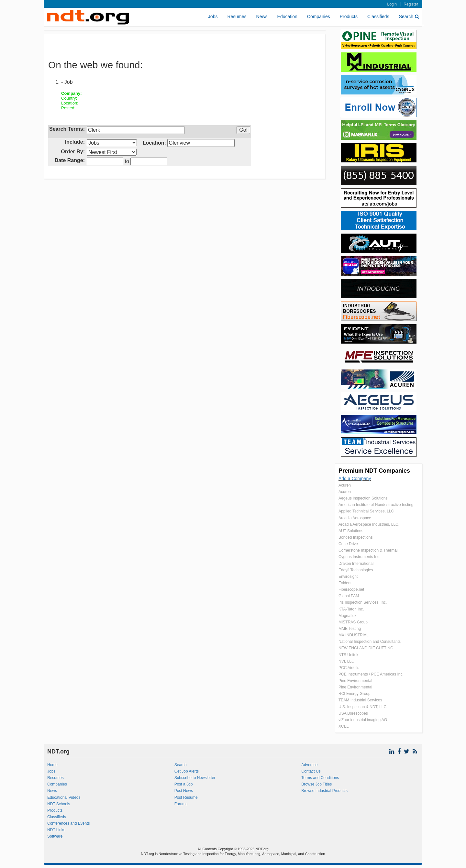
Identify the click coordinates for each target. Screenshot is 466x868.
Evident (345, 583)
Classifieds (378, 16)
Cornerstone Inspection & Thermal (368, 550)
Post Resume (186, 797)
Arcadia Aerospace (355, 518)
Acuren (345, 485)
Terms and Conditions (320, 778)
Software (55, 836)
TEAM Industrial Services (360, 700)
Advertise (309, 765)
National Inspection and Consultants (370, 642)
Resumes (237, 16)
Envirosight (348, 577)
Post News (184, 791)
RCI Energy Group (355, 694)
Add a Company (355, 478)
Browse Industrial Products (324, 791)
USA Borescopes (353, 713)
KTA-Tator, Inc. (351, 609)
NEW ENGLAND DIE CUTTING (366, 648)
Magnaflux (347, 616)
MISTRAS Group (353, 622)
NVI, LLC (346, 661)
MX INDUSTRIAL (354, 635)
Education (287, 16)
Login (392, 4)
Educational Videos (64, 797)
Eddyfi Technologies (356, 570)
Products (349, 16)
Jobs (213, 16)
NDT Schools (59, 804)
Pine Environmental (355, 681)
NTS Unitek (348, 655)
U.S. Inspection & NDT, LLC (362, 707)
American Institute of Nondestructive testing (376, 505)
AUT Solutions (351, 531)
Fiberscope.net (351, 589)
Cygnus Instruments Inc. (359, 557)
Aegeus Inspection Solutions (363, 498)
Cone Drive (348, 544)
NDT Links (56, 830)
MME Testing (350, 629)
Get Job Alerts (187, 771)
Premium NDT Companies (374, 471)
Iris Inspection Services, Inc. (363, 602)
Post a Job (184, 784)
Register (411, 4)
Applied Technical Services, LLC (366, 511)
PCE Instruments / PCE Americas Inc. (371, 674)
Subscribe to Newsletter (195, 778)
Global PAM (349, 596)
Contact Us (311, 771)
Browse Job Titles (316, 784)
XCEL (344, 726)
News (262, 16)
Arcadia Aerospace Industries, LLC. (369, 524)
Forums (181, 804)
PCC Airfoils (349, 668)
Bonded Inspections (355, 537)
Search (409, 16)
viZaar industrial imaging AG (363, 720)
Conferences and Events (68, 823)
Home (52, 765)
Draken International (356, 564)
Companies (319, 16)
